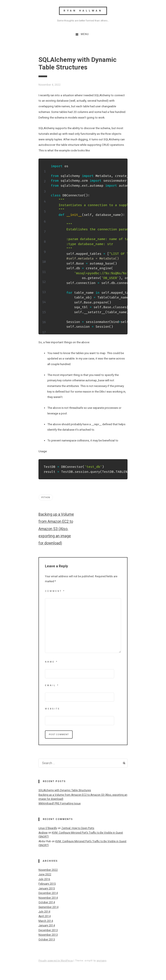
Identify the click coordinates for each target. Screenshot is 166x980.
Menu (85, 34)
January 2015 (47, 889)
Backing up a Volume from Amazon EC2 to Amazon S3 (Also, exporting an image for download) (56, 529)
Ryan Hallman (83, 11)
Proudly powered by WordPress (56, 961)
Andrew (43, 833)
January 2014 (47, 925)
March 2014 (46, 921)
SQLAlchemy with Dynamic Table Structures (65, 790)
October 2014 (47, 902)
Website (53, 709)
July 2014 (44, 912)
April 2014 (45, 916)
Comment (55, 591)
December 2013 (48, 930)
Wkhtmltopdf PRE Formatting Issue (60, 804)
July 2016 (44, 879)
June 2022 (45, 874)
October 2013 (47, 940)
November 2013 (48, 935)
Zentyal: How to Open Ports (78, 828)
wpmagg (101, 961)
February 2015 (47, 884)
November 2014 (48, 898)
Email (52, 685)
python (46, 497)
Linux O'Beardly (48, 828)
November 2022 (48, 870)
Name (51, 662)
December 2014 (48, 893)
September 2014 (48, 907)
